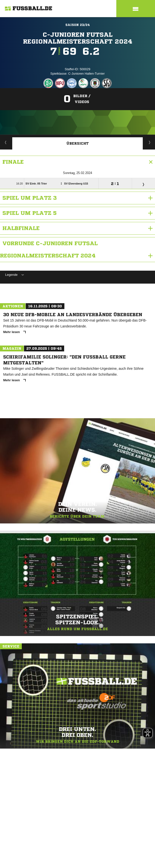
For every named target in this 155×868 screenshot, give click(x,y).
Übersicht (77, 143)
